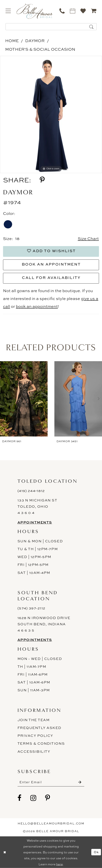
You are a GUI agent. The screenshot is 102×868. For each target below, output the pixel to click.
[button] (8, 11)
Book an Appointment (51, 264)
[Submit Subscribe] (80, 782)
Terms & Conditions (41, 743)
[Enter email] (51, 782)
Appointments (35, 522)
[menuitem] (8, 11)
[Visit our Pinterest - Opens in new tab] (48, 798)
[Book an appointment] (73, 11)
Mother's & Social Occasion (40, 49)
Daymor (35, 41)
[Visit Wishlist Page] (83, 11)
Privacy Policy (35, 735)
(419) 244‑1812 (31, 491)
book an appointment (37, 306)
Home (12, 41)
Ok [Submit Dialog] (96, 852)
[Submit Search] (91, 27)
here (59, 864)
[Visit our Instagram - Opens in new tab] (33, 798)
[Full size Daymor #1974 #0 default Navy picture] (51, 114)
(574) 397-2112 (31, 608)
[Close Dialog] (5, 852)
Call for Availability (51, 278)
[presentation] (24, 399)
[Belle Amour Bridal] (35, 11)
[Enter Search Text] (51, 27)
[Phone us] (62, 11)
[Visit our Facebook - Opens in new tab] (20, 798)
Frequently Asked (39, 728)
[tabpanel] (51, 114)
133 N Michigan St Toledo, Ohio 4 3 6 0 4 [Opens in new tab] (37, 506)
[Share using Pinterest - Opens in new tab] (42, 180)
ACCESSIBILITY (34, 751)
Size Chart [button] (88, 239)
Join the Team (34, 720)
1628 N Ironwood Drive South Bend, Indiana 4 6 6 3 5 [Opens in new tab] (44, 624)
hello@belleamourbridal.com (51, 823)
